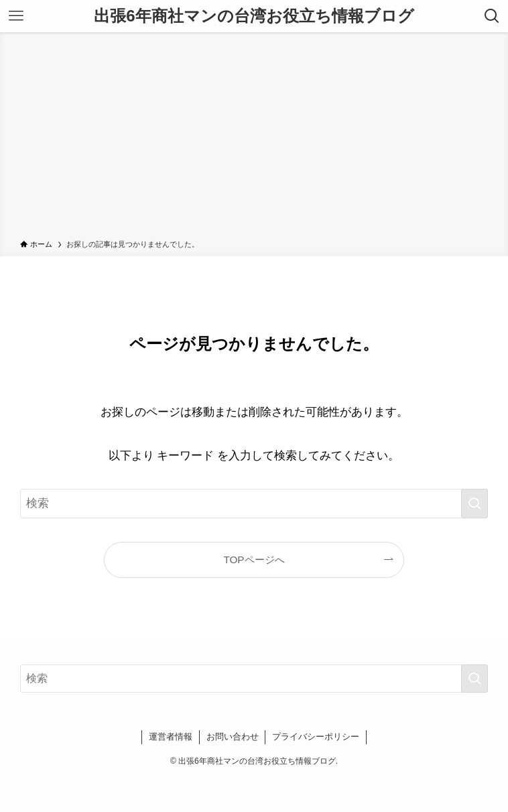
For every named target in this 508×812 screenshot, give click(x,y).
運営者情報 (171, 737)
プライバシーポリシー (316, 737)
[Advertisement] (254, 138)
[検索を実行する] (474, 504)
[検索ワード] (254, 504)
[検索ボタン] (492, 16)
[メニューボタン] (16, 16)
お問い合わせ (233, 737)
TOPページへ (254, 560)
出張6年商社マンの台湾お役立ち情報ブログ (254, 16)
